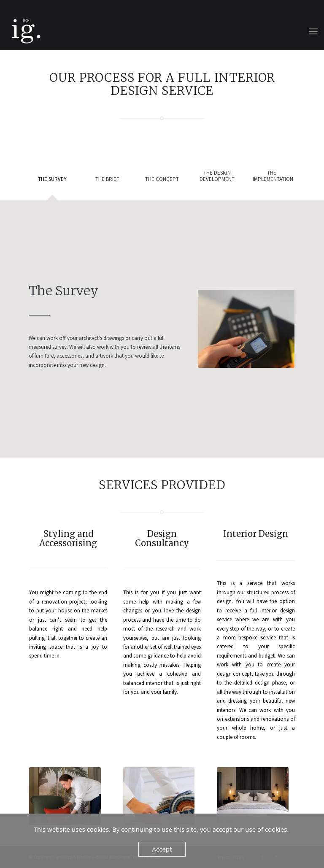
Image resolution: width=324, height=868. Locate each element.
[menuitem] (313, 31)
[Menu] (313, 31)
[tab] (52, 185)
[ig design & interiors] (25, 31)
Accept (162, 849)
